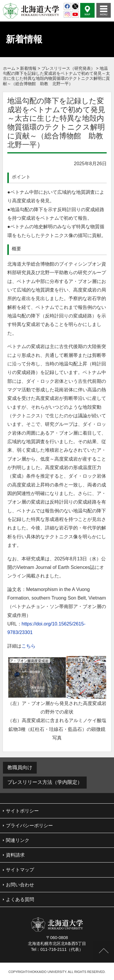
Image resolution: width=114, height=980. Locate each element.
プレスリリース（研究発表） (68, 68)
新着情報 (28, 68)
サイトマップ (20, 870)
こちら (28, 646)
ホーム (9, 68)
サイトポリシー (22, 811)
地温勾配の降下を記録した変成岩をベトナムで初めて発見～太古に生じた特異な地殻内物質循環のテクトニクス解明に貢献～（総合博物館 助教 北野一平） (56, 76)
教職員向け (20, 768)
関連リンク (18, 840)
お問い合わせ (20, 885)
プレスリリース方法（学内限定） (45, 782)
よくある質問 (20, 899)
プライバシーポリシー (29, 826)
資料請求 (15, 855)
